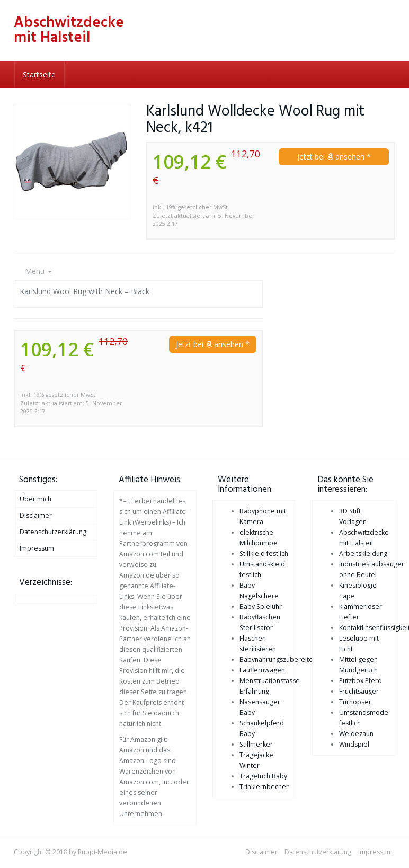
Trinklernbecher (264, 787)
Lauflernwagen (262, 670)
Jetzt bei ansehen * (334, 157)
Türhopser (355, 702)
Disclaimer (36, 515)
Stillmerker (256, 744)
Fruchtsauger (359, 691)
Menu (38, 271)
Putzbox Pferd (361, 681)
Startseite (39, 74)
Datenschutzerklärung (53, 532)
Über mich (35, 499)
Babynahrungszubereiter (278, 659)
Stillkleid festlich (264, 553)
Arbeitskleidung (363, 553)
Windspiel (354, 744)
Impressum (37, 548)
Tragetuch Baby (263, 776)
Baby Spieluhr (261, 606)
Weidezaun (356, 734)
